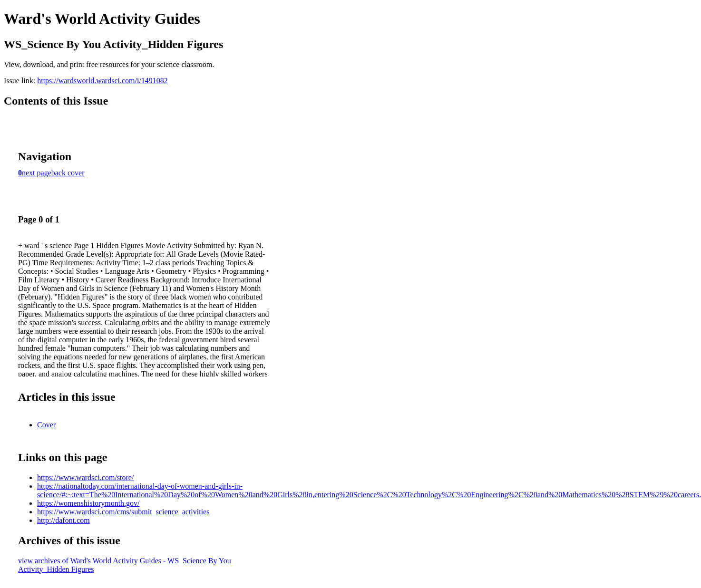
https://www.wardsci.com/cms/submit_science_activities (123, 512)
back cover (68, 173)
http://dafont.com (63, 520)
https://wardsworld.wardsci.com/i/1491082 (102, 81)
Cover (46, 425)
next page (37, 173)
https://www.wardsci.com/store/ (85, 477)
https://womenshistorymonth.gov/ (88, 503)
